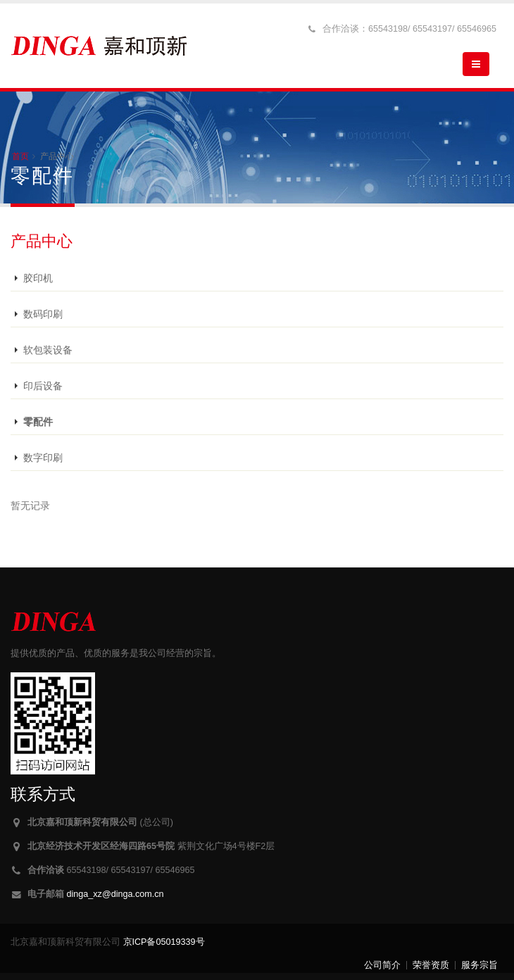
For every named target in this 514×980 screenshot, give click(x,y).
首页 (20, 156)
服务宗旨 (479, 965)
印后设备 (43, 386)
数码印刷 (43, 314)
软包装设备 (48, 350)
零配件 (38, 422)
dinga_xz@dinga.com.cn (115, 894)
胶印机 (38, 278)
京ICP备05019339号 (164, 942)
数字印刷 (43, 458)
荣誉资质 (431, 965)
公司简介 (382, 965)
